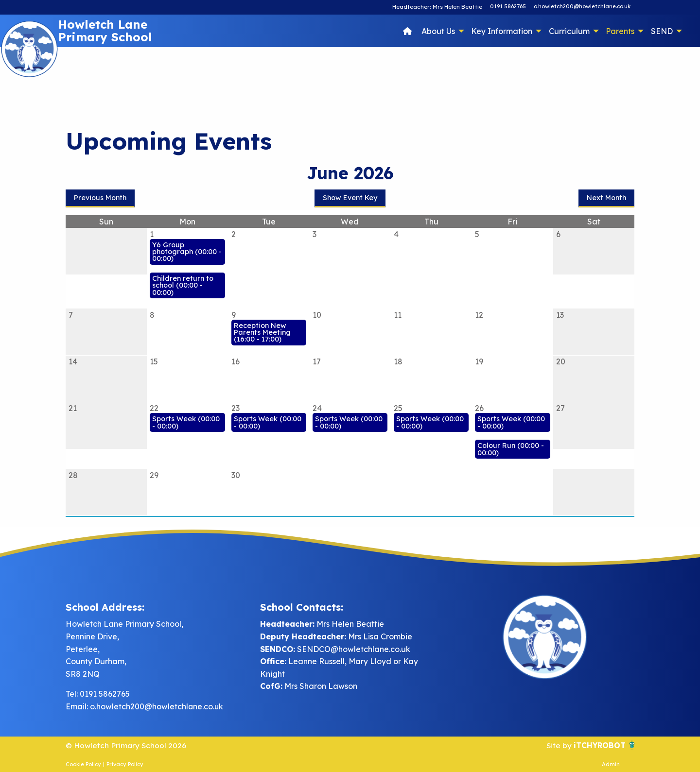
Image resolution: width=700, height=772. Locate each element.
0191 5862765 (508, 6)
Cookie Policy (83, 764)
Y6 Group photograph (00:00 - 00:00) (187, 252)
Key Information (502, 31)
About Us (438, 31)
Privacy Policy (125, 764)
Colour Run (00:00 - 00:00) (511, 449)
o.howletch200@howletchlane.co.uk (582, 6)
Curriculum (569, 31)
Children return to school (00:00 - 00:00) (183, 285)
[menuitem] (408, 31)
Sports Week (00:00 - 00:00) (186, 422)
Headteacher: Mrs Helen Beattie (438, 6)
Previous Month (100, 198)
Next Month (606, 198)
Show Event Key (350, 198)
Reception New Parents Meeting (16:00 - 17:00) (262, 333)
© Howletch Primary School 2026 (127, 745)
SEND (662, 31)
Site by (559, 745)
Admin (611, 764)
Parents (620, 31)
